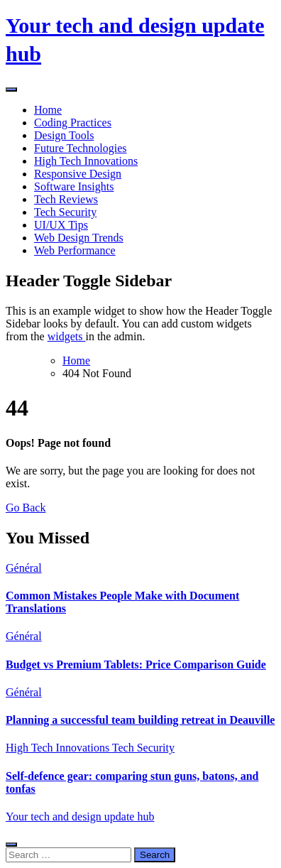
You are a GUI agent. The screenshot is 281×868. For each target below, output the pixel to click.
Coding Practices (73, 123)
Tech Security (65, 212)
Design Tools (64, 135)
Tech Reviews (66, 199)
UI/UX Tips (61, 225)
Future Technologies (81, 148)
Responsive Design (78, 174)
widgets (67, 336)
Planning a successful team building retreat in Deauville (140, 720)
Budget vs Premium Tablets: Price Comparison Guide (136, 664)
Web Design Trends (79, 238)
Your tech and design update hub (80, 817)
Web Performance (75, 250)
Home (48, 110)
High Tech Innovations (86, 161)
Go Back (26, 508)
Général (24, 568)
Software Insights (74, 186)
